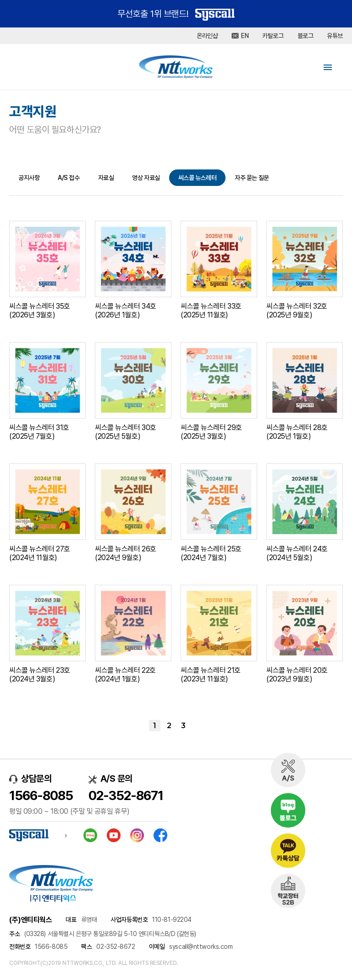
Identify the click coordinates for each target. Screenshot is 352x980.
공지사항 (29, 178)
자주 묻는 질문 (252, 178)
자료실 (106, 178)
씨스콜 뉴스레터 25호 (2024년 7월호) (211, 553)
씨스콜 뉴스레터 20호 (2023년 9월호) (297, 675)
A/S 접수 (69, 178)
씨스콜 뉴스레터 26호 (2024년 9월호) (126, 553)
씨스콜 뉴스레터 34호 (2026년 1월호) (126, 310)
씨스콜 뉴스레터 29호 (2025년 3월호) (211, 432)
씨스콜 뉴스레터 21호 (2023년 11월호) (211, 675)
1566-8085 (41, 795)
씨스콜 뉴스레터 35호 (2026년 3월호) (40, 310)
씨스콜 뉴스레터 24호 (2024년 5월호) (297, 553)
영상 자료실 (146, 178)
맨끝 (197, 726)
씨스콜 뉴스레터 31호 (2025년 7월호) (39, 432)
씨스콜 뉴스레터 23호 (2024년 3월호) (40, 675)
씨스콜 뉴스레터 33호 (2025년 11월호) (211, 310)
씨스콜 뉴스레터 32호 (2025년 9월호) (297, 310)
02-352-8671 (126, 795)
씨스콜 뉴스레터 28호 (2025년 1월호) (297, 432)
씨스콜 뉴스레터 (197, 178)
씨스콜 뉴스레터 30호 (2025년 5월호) (126, 432)
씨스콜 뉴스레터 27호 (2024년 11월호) (40, 553)
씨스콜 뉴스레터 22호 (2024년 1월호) (125, 675)
